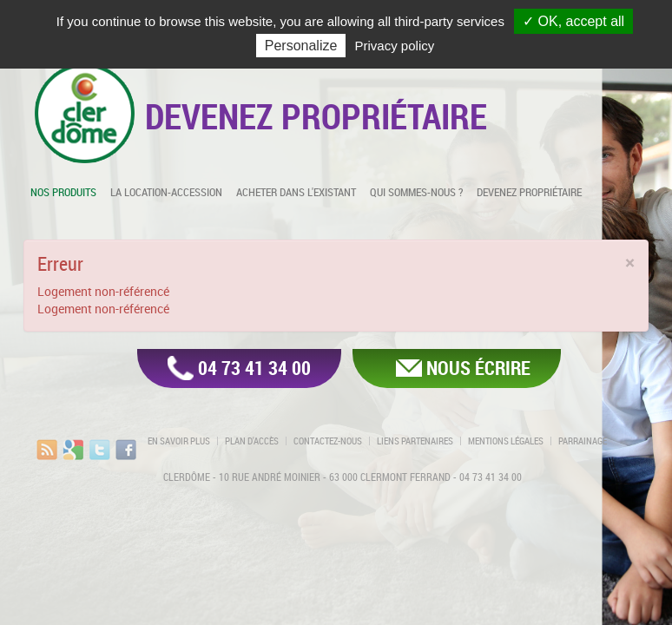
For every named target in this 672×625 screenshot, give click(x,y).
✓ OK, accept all (573, 21)
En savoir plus (179, 441)
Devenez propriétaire (529, 192)
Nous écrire (478, 368)
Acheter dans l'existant (296, 192)
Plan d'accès (252, 441)
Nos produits (63, 192)
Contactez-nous (328, 441)
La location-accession (166, 192)
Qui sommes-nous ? (416, 192)
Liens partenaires (415, 441)
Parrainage (583, 441)
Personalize (301, 46)
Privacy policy (395, 46)
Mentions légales (506, 441)
